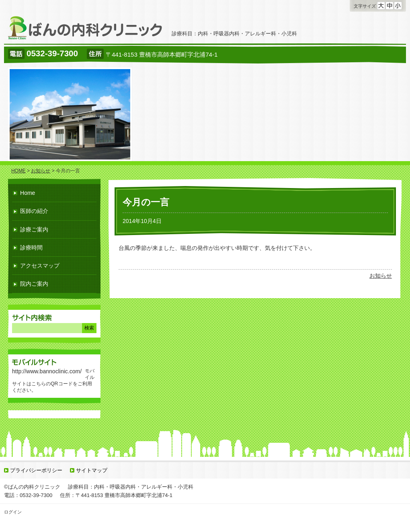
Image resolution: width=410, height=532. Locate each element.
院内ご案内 (34, 284)
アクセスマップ (40, 266)
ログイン (13, 512)
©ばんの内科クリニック (32, 487)
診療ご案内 (34, 229)
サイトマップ (92, 470)
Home (28, 193)
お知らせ (381, 276)
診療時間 (31, 248)
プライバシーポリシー (36, 470)
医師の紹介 (34, 211)
